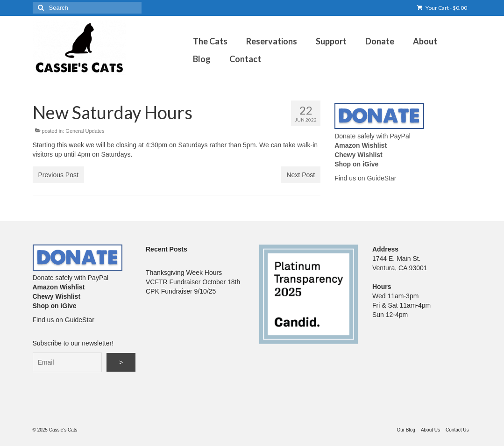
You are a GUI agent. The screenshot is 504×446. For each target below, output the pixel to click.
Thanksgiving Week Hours (184, 273)
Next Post (301, 175)
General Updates (85, 131)
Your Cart (442, 8)
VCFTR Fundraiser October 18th (193, 282)
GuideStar (381, 178)
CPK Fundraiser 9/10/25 (181, 291)
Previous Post (58, 175)
